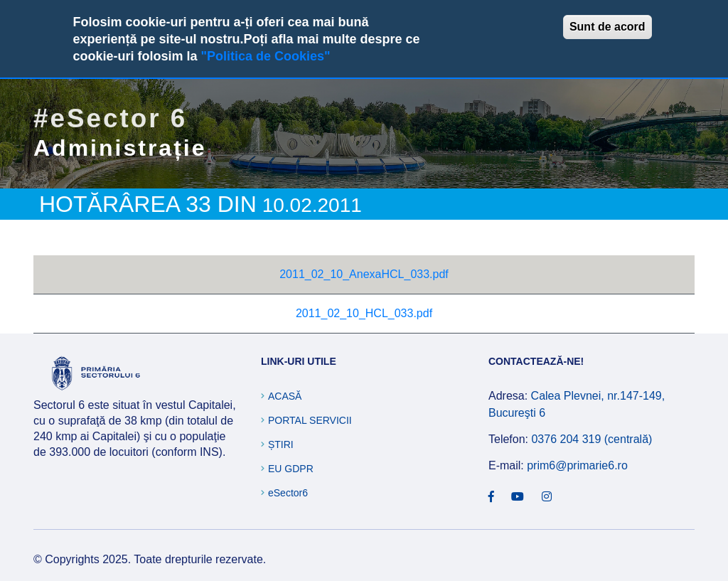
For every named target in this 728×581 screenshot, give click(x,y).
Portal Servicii (310, 420)
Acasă (285, 396)
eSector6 (288, 493)
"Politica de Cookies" (265, 56)
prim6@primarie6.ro (577, 465)
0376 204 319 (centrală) (591, 439)
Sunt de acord (607, 27)
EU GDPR (291, 469)
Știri (281, 444)
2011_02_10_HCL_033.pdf (364, 313)
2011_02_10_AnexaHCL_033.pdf (364, 274)
